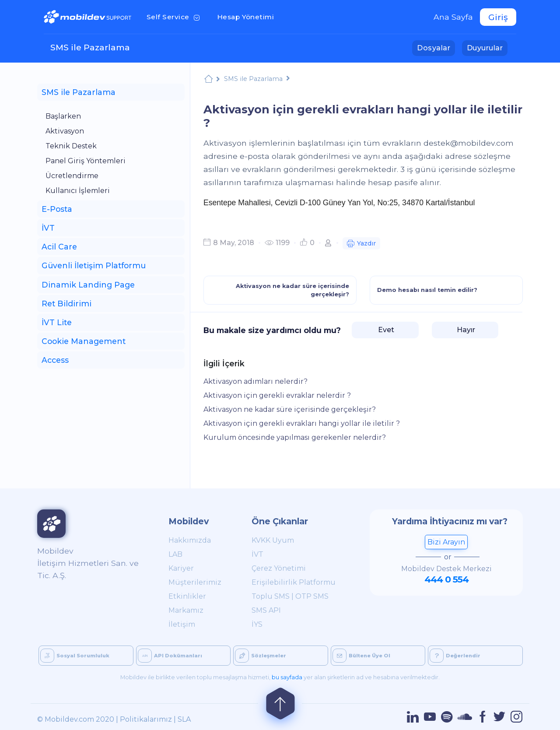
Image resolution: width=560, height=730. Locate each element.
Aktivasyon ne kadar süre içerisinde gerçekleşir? (290, 409)
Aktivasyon (65, 131)
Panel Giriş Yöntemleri (86, 161)
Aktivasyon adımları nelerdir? (255, 381)
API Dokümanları (170, 656)
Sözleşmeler (261, 656)
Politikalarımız (146, 719)
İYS (257, 624)
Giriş (498, 17)
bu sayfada (287, 677)
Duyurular (487, 47)
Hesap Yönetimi (248, 16)
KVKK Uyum (273, 540)
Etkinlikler (187, 596)
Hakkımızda (190, 540)
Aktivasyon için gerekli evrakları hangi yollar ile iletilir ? (302, 423)
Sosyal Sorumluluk (75, 656)
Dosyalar (436, 47)
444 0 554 (446, 579)
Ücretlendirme (72, 176)
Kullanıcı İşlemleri (78, 191)
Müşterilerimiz (195, 582)
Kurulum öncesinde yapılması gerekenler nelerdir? (295, 437)
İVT (257, 554)
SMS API (266, 610)
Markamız (186, 610)
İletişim (182, 624)
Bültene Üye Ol (361, 656)
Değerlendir (455, 656)
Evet (385, 330)
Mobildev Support (208, 80)
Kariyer (181, 568)
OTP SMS (312, 596)
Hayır (465, 330)
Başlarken (63, 116)
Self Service (175, 16)
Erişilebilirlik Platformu (294, 582)
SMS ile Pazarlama (90, 47)
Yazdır (361, 244)
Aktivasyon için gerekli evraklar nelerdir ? (277, 395)
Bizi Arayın (446, 542)
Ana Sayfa (453, 17)
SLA (184, 719)
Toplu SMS (271, 596)
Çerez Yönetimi (279, 568)
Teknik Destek (71, 146)
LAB (175, 554)
